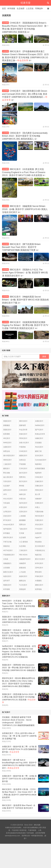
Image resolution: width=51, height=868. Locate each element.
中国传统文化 (40, 550)
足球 (5, 507)
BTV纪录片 (7, 520)
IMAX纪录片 (40, 516)
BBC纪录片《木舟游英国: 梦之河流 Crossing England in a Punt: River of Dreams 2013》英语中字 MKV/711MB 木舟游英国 (24, 172)
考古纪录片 (39, 447)
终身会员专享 (40, 434)
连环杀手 (7, 581)
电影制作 (38, 473)
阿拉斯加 (38, 542)
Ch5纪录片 (39, 477)
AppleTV (38, 538)
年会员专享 (23, 430)
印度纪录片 (39, 520)
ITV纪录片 (39, 529)
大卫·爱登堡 (23, 542)
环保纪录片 (39, 576)
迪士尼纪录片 (8, 477)
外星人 (38, 507)
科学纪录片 (39, 563)
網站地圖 (37, 825)
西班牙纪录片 (8, 538)
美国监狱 (22, 589)
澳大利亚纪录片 (9, 456)
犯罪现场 (38, 589)
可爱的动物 (39, 512)
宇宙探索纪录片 (9, 555)
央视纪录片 (39, 421)
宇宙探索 (22, 464)
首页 (4, 8)
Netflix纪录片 (40, 425)
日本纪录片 (23, 490)
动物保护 (38, 499)
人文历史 (30, 8)
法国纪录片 (7, 447)
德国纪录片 (23, 456)
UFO (5, 494)
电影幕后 (38, 464)
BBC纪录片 (23, 421)
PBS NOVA (23, 555)
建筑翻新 (22, 520)
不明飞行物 (7, 542)
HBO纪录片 (7, 460)
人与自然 (22, 572)
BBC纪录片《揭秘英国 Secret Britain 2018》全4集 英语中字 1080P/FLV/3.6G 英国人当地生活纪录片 (25, 209)
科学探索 (11, 8)
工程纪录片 (23, 550)
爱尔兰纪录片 (40, 559)
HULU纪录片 (8, 499)
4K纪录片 (7, 438)
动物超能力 (7, 563)
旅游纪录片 (23, 576)
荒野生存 (22, 525)
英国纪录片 (7, 430)
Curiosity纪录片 (41, 460)
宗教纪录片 (39, 486)
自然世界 (38, 533)
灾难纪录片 (39, 481)
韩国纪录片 (7, 585)
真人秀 (38, 494)
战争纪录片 (7, 490)
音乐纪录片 (39, 456)
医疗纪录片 (23, 481)
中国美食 (22, 447)
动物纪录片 (39, 438)
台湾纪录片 (7, 512)
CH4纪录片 (23, 451)
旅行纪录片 (23, 473)
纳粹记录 (22, 494)
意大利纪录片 (40, 546)
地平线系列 (7, 529)
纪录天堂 (26, 3)
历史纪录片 (7, 516)
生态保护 (7, 486)
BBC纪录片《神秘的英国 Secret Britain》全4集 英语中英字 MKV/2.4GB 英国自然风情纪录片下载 (25, 300)
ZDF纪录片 (39, 568)
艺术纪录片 (23, 469)
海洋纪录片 (23, 503)
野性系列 (38, 572)
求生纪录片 (39, 525)
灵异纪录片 (23, 512)
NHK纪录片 (7, 443)
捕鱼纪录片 (39, 585)
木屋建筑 (38, 581)
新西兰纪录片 (8, 572)
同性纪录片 (39, 490)
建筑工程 (38, 451)
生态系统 (22, 546)
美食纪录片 (23, 434)
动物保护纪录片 (25, 559)
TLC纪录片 (23, 585)
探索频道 (7, 425)
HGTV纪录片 (8, 550)
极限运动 (22, 581)
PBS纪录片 (23, 438)
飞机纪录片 (23, 529)
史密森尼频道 (40, 469)
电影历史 (38, 555)
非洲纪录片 (39, 503)
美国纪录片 (7, 421)
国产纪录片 (39, 430)
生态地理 (21, 8)
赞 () (46, 45)
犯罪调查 (7, 434)
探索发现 (22, 568)
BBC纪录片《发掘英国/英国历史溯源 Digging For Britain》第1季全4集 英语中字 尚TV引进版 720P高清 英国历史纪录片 (25, 325)
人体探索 (22, 516)
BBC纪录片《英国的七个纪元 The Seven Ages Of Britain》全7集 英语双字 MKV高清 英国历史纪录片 (25, 273)
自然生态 (22, 460)
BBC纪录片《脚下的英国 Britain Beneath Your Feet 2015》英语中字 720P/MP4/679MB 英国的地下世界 (21, 247)
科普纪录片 (23, 507)
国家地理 (22, 425)
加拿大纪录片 (24, 443)
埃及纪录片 (7, 576)
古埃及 (6, 559)
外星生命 (22, 499)
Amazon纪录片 (9, 525)
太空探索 (7, 568)
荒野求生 (22, 477)
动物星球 (22, 563)
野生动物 (7, 473)
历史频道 (38, 443)
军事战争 (39, 8)
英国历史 (7, 546)
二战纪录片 (7, 464)
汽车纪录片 (7, 481)
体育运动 (7, 451)
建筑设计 (7, 469)
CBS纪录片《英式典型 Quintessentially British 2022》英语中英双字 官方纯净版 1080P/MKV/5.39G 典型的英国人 (25, 136)
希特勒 (22, 486)
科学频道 (7, 533)
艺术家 (22, 533)
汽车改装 (7, 503)
